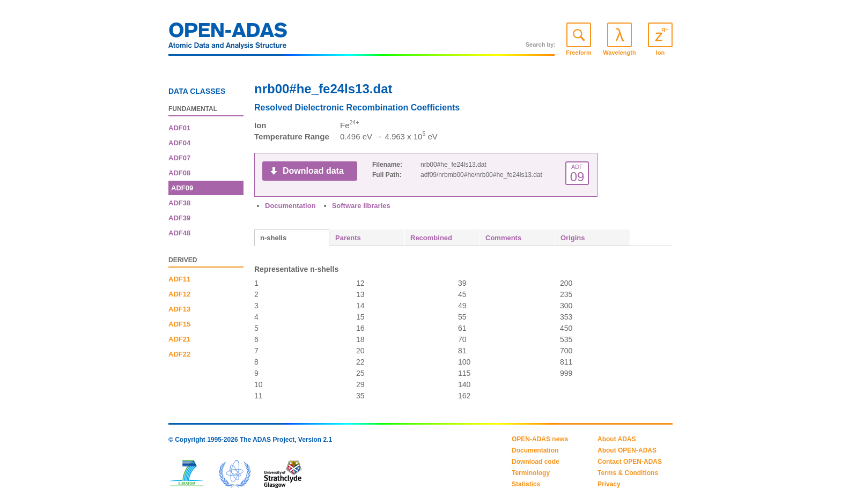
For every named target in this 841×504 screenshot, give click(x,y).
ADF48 (179, 233)
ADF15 (179, 324)
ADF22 (179, 354)
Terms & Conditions (628, 473)
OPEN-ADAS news (540, 439)
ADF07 (179, 158)
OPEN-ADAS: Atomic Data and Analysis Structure (228, 39)
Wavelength (619, 53)
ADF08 (179, 173)
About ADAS (617, 439)
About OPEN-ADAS (627, 450)
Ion (661, 53)
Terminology (531, 473)
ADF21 (179, 339)
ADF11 (179, 279)
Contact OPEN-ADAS (630, 462)
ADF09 (182, 188)
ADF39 (179, 218)
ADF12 (179, 294)
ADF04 (179, 143)
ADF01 (179, 128)
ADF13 (179, 309)
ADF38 (179, 203)
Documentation (290, 206)
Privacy (609, 484)
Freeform (579, 53)
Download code (536, 462)
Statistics (526, 484)
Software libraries (361, 206)
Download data (313, 171)
